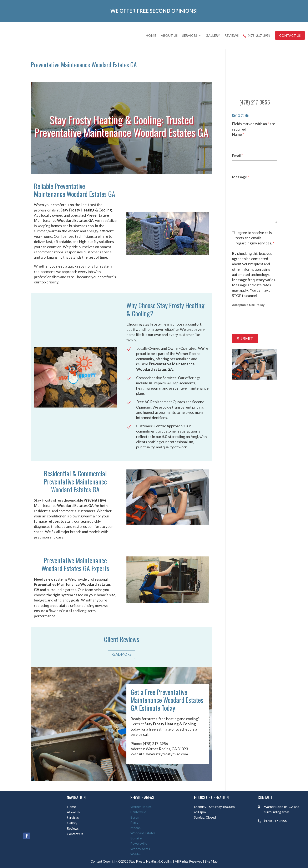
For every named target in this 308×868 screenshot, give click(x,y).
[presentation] (264, 321)
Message (241, 177)
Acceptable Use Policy (248, 305)
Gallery (213, 35)
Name (238, 134)
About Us (169, 35)
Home (151, 35)
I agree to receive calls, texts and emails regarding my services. (255, 238)
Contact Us (290, 35)
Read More (121, 654)
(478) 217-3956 (257, 36)
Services (190, 35)
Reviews (232, 35)
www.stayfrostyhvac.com (167, 754)
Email (237, 156)
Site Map (211, 861)
